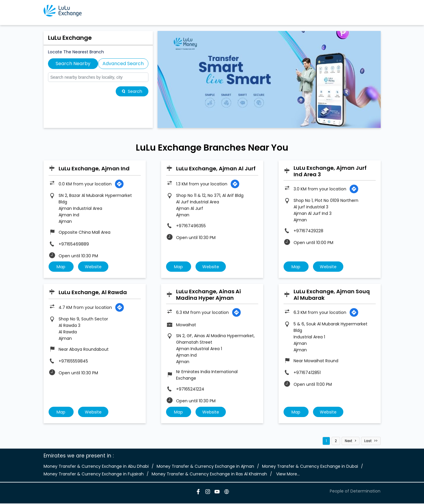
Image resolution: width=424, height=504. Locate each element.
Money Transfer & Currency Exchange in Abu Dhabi (96, 467)
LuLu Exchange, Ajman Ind (94, 168)
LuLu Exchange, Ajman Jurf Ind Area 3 (330, 171)
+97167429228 (308, 231)
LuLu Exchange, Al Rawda (93, 293)
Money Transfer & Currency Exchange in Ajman (205, 467)
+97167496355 (191, 226)
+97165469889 (74, 244)
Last (368, 442)
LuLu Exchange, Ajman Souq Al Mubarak (332, 295)
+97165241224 (190, 390)
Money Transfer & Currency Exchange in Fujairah (94, 475)
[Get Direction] (119, 184)
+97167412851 (307, 373)
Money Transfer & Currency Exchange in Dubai (310, 467)
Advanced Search (123, 64)
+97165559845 (73, 362)
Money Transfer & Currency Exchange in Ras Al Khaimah (209, 475)
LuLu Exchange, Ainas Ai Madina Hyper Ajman (208, 295)
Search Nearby (73, 64)
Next (348, 442)
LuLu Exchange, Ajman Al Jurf (216, 168)
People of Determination (355, 492)
